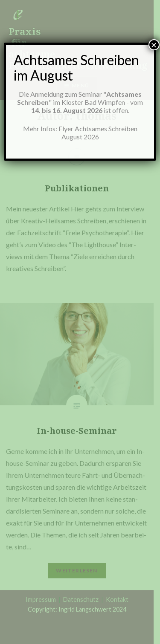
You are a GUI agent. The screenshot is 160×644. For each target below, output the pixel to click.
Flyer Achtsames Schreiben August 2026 (98, 133)
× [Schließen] (154, 45)
